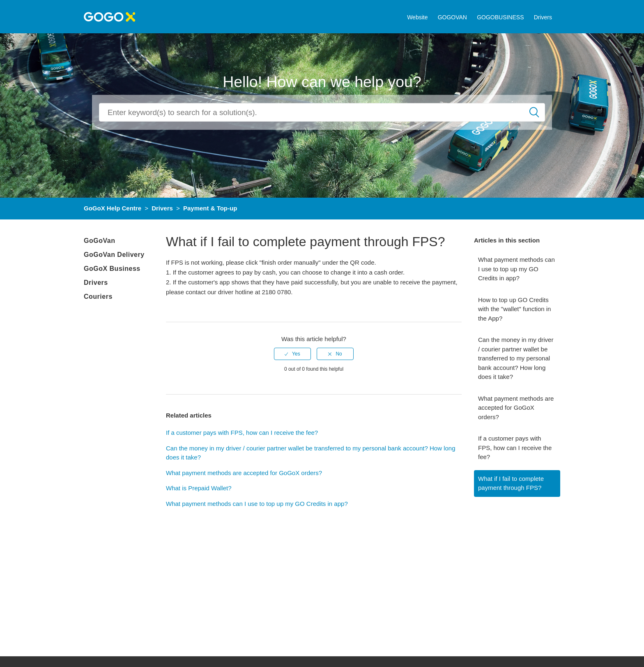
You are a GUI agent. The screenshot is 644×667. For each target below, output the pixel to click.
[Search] (322, 112)
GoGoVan (99, 241)
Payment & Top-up (210, 208)
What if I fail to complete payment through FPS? (511, 483)
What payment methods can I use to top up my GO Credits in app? (516, 269)
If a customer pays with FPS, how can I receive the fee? (515, 448)
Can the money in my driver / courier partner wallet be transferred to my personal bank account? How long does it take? (516, 358)
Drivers (543, 17)
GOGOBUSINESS (500, 17)
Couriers (98, 297)
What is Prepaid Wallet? (199, 488)
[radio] (292, 354)
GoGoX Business (112, 269)
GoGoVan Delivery (114, 255)
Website (417, 17)
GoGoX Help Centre (113, 208)
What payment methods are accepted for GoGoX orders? (516, 408)
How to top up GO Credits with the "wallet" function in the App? (514, 309)
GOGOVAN (452, 17)
